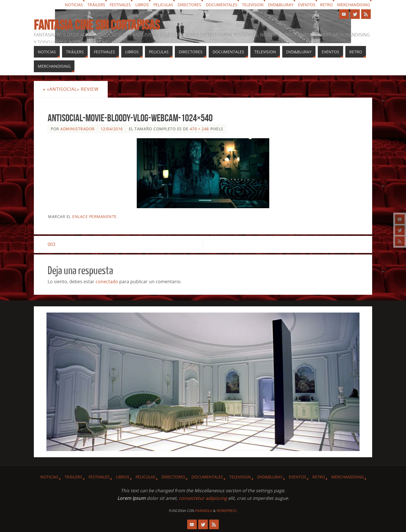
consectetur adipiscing (203, 498)
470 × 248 (199, 129)
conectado (107, 282)
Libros (142, 5)
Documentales (222, 5)
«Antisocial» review (71, 89)
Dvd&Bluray (281, 5)
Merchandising (354, 5)
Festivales (120, 5)
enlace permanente (94, 216)
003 (51, 244)
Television (253, 5)
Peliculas (163, 5)
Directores (189, 5)
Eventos (307, 5)
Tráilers (96, 5)
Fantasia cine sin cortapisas (97, 25)
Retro (326, 5)
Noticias (74, 5)
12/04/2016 (112, 129)
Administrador (78, 129)
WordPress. (227, 511)
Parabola (204, 511)
